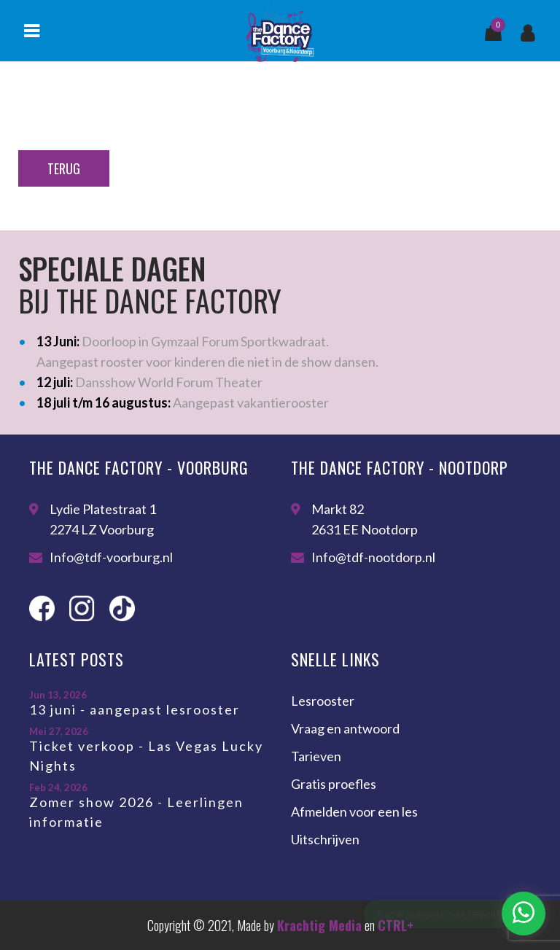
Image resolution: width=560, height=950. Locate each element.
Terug (64, 168)
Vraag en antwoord (345, 728)
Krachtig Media (319, 925)
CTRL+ (396, 925)
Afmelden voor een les (354, 811)
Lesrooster (323, 701)
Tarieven (316, 756)
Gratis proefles (334, 784)
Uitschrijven (325, 839)
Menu (31, 31)
